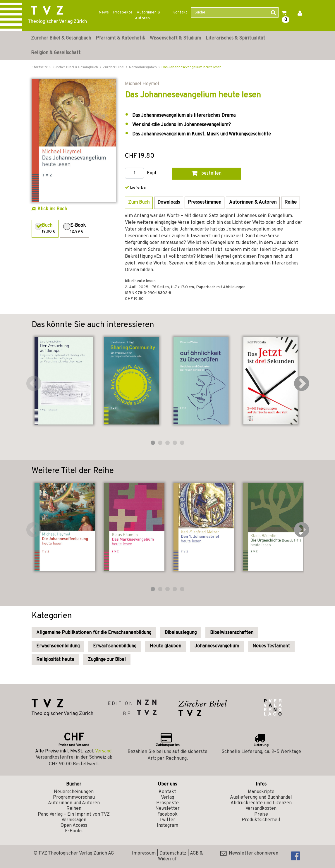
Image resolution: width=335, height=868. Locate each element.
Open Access (74, 826)
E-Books (74, 831)
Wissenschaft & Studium (175, 38)
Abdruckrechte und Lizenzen (261, 803)
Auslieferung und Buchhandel (261, 797)
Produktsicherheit (261, 820)
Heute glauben (165, 646)
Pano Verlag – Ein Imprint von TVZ (74, 814)
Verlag (167, 797)
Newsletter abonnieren (249, 853)
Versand (103, 751)
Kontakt (180, 12)
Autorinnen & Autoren (148, 15)
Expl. (152, 173)
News (104, 12)
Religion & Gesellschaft (56, 53)
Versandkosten (261, 809)
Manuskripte (261, 792)
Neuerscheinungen (74, 792)
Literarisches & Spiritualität (235, 38)
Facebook (167, 814)
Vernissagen (74, 820)
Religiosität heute (55, 660)
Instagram (167, 826)
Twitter (167, 820)
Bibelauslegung (181, 633)
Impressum (144, 853)
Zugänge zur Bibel (107, 660)
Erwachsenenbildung (58, 646)
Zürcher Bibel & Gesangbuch (61, 38)
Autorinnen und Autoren (74, 803)
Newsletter (167, 809)
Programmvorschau (74, 797)
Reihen (74, 809)
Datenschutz (173, 853)
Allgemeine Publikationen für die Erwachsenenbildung (94, 633)
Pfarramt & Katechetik (120, 38)
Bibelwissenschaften (232, 633)
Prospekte (123, 12)
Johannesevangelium (217, 646)
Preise (261, 814)
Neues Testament (271, 646)
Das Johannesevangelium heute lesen (191, 67)
